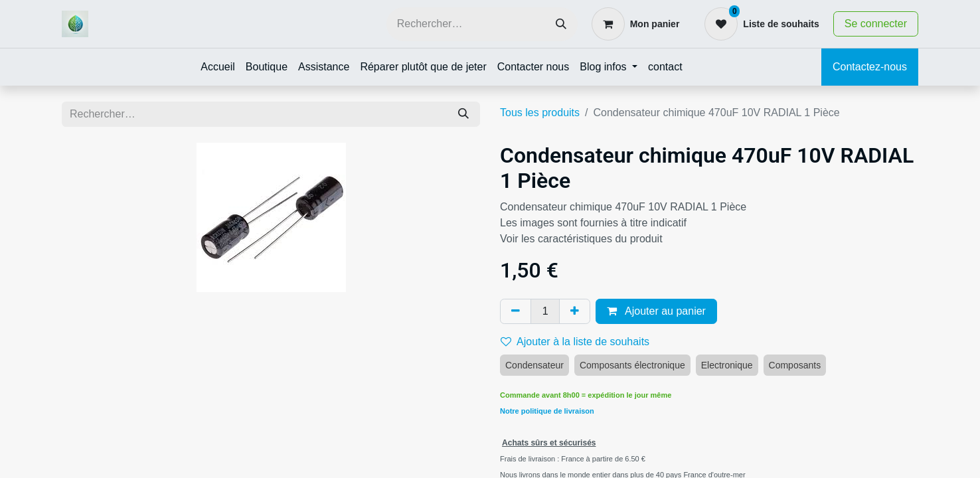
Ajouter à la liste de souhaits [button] (575, 342)
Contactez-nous (870, 67)
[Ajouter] (575, 311)
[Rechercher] (561, 24)
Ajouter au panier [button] (656, 311)
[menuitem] (218, 67)
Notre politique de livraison (547, 411)
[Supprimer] (516, 311)
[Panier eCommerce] (636, 24)
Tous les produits (540, 113)
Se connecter (876, 24)
